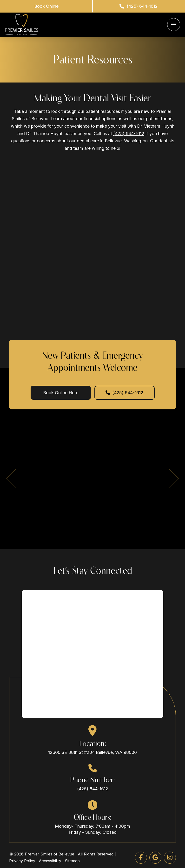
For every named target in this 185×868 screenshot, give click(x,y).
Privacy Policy (22, 861)
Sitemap (72, 861)
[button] (174, 25)
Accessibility (50, 861)
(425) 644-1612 (129, 134)
